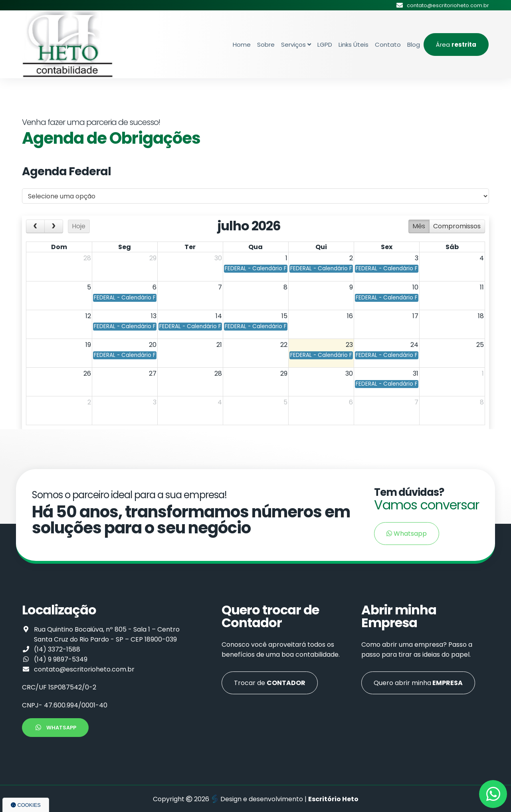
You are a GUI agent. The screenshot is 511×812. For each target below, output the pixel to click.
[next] (54, 226)
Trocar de (270, 683)
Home (242, 45)
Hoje (79, 226)
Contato (388, 45)
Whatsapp (407, 534)
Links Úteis (354, 45)
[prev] (35, 226)
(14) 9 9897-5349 (61, 659)
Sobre (266, 45)
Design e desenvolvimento (258, 799)
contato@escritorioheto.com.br (84, 669)
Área (456, 45)
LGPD (325, 45)
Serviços (296, 45)
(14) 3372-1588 (57, 649)
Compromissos (457, 226)
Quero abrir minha (418, 683)
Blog (414, 45)
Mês (419, 226)
